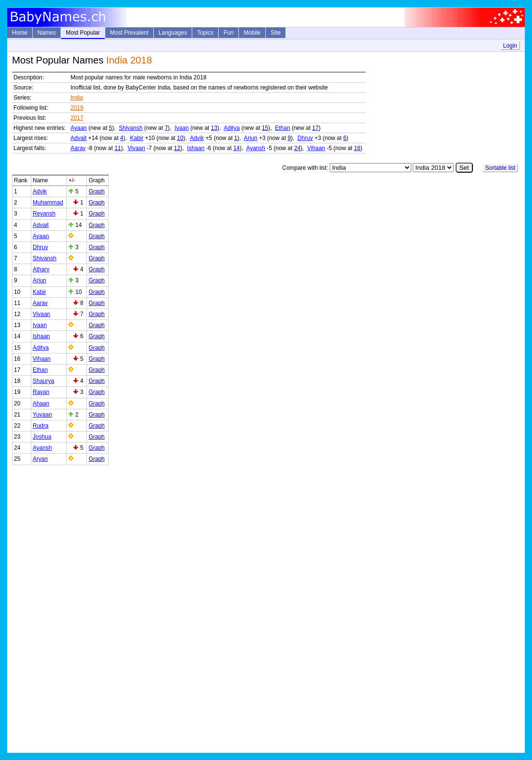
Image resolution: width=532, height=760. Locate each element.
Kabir (137, 138)
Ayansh (256, 148)
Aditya (231, 128)
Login (510, 46)
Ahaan (41, 404)
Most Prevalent (129, 33)
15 (265, 128)
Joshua (42, 437)
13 (214, 128)
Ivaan (181, 128)
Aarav (78, 148)
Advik (197, 138)
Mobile (252, 33)
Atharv (41, 269)
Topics (205, 33)
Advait (79, 138)
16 (357, 148)
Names (47, 33)
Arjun (250, 138)
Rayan (41, 392)
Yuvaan (42, 415)
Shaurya (43, 381)
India (77, 98)
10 (180, 138)
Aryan (40, 459)
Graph (96, 191)
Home (20, 33)
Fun (229, 33)
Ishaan (196, 148)
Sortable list (501, 168)
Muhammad (48, 203)
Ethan (282, 128)
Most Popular (83, 33)
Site (276, 33)
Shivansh (130, 128)
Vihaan (316, 148)
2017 (77, 118)
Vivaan (136, 148)
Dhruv (305, 138)
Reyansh (44, 214)
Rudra (41, 426)
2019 (77, 108)
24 (297, 148)
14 (236, 148)
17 (315, 128)
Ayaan (79, 128)
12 (177, 148)
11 (118, 148)
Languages (173, 33)
